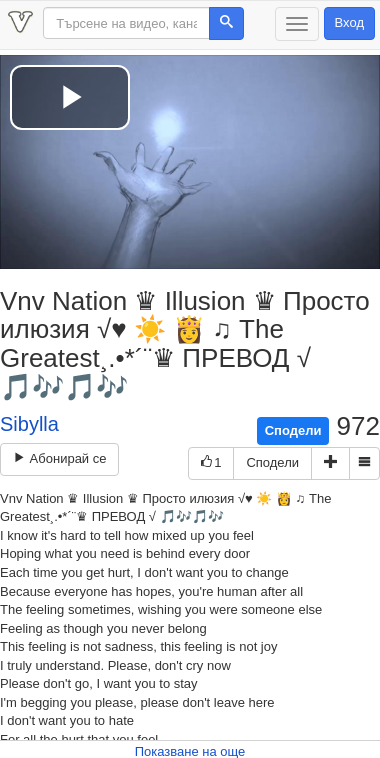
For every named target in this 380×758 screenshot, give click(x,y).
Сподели (293, 430)
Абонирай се (59, 458)
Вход (349, 22)
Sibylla (29, 424)
